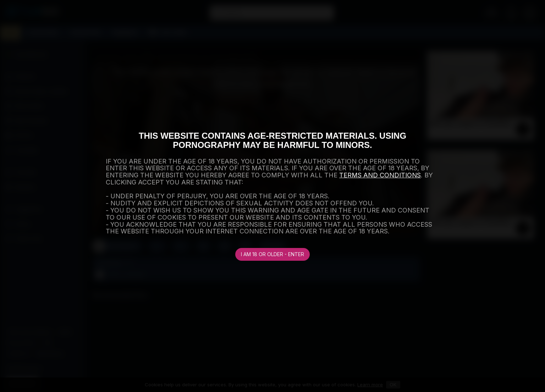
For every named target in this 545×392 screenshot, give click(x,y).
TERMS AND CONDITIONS (380, 175)
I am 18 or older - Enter (272, 254)
